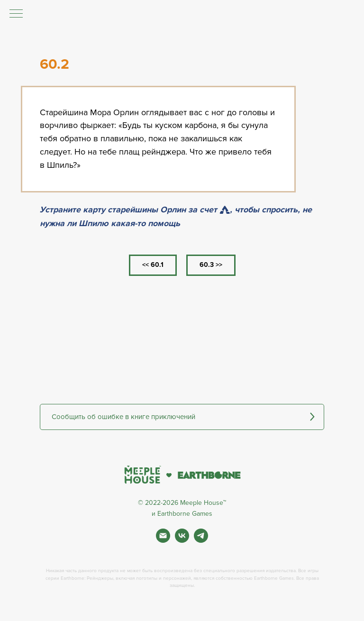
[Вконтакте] (182, 540)
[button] (182, 417)
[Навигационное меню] (16, 14)
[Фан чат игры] (201, 540)
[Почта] (163, 540)
